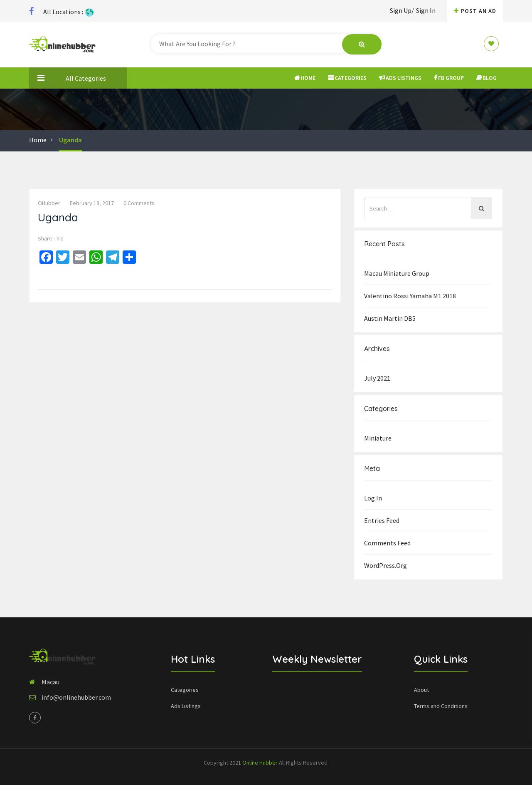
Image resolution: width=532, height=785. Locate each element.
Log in (373, 498)
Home (305, 78)
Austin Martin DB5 (390, 318)
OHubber (49, 203)
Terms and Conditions (441, 706)
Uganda (70, 140)
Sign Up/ (402, 10)
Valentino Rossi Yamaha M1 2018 (410, 296)
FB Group (449, 78)
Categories (347, 78)
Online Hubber (260, 763)
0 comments (139, 203)
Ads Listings (400, 78)
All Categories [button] (68, 78)
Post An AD (475, 11)
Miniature (378, 438)
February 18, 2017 (92, 203)
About (421, 690)
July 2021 (377, 378)
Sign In (426, 10)
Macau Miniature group (397, 273)
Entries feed (382, 520)
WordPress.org (385, 565)
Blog (486, 78)
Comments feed (387, 543)
